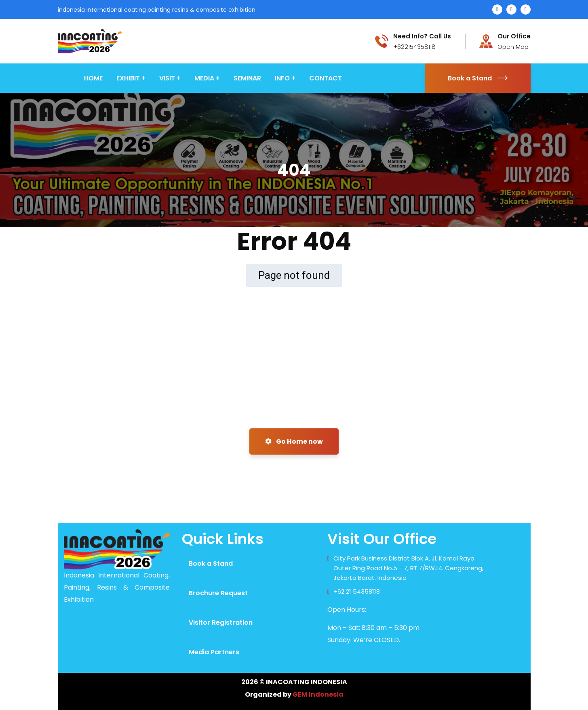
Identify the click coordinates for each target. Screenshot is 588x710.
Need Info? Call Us (422, 36)
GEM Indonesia (318, 694)
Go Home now (294, 441)
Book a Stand (478, 78)
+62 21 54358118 (357, 591)
